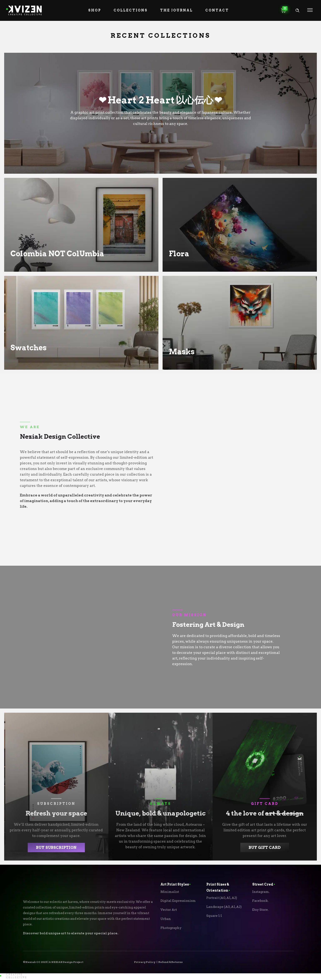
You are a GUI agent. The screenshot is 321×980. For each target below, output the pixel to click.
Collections (131, 10)
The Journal (176, 10)
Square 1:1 (214, 916)
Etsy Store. (260, 910)
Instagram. (261, 892)
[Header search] (297, 11)
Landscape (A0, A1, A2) (224, 907)
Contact (217, 10)
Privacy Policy (145, 962)
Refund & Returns (170, 962)
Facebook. (260, 901)
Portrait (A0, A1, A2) (222, 898)
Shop (95, 10)
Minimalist (170, 892)
